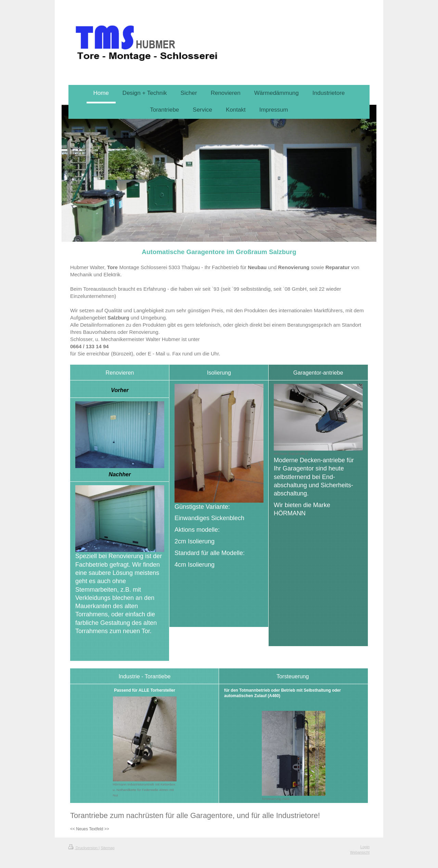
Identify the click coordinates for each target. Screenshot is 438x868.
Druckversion (83, 848)
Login (365, 847)
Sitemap (107, 848)
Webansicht (360, 852)
